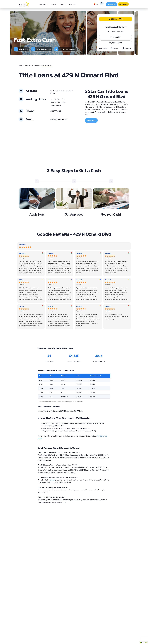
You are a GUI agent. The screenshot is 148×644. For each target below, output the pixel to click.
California (28, 65)
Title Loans (45, 4)
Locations (55, 4)
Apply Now (112, 4)
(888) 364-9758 (123, 4)
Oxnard (36, 65)
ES (96, 4)
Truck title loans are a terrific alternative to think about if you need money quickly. (116, 317)
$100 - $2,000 (116, 37)
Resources (74, 4)
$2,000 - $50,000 (116, 43)
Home (21, 65)
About (64, 4)
